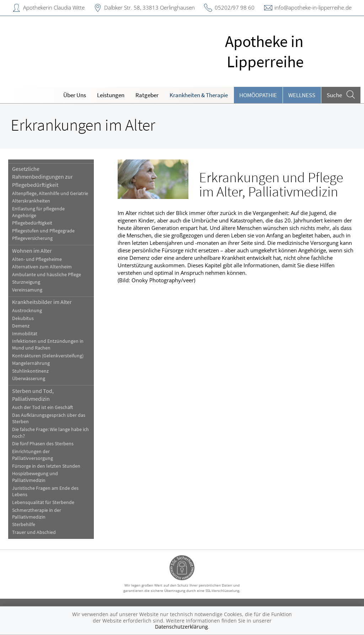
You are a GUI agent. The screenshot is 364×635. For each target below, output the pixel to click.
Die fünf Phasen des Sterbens (43, 444)
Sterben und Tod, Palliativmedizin (33, 395)
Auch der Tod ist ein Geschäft (42, 407)
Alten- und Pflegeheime (37, 259)
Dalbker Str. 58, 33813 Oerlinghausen (149, 7)
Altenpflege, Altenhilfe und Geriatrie (50, 193)
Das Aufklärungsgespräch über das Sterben (49, 419)
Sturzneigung (26, 282)
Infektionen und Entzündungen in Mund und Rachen (48, 345)
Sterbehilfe (24, 524)
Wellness (302, 95)
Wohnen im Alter (32, 251)
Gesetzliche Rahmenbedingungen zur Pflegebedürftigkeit (42, 177)
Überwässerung (29, 379)
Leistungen (111, 95)
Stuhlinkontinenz (30, 371)
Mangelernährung (31, 363)
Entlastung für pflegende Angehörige (38, 212)
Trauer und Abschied (34, 532)
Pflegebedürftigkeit (32, 223)
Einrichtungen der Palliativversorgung (33, 455)
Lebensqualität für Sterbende (43, 502)
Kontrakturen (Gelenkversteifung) (48, 356)
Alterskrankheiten (31, 201)
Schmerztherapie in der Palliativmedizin (37, 514)
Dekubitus (23, 318)
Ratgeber (147, 95)
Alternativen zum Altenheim (42, 267)
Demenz (21, 326)
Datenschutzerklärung (181, 627)
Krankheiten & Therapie (199, 95)
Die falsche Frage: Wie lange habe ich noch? (50, 433)
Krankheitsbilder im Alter (42, 302)
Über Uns (75, 95)
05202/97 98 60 (235, 7)
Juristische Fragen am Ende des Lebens (45, 492)
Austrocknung (27, 311)
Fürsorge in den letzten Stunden (46, 466)
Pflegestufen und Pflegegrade (43, 231)
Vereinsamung (27, 290)
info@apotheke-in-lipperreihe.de (313, 7)
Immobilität (25, 334)
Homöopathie (258, 95)
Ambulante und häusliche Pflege (47, 275)
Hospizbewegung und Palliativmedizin (35, 477)
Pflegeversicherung (32, 238)
